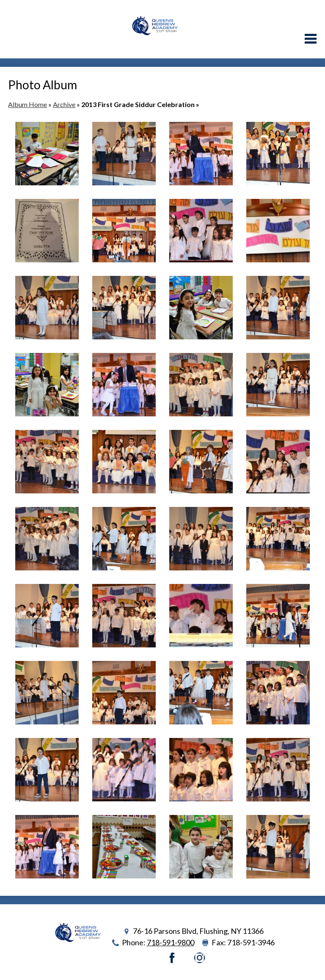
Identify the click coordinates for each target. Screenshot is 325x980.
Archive (64, 104)
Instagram (200, 958)
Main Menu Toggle (311, 39)
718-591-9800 (171, 942)
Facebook (172, 958)
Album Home (28, 104)
